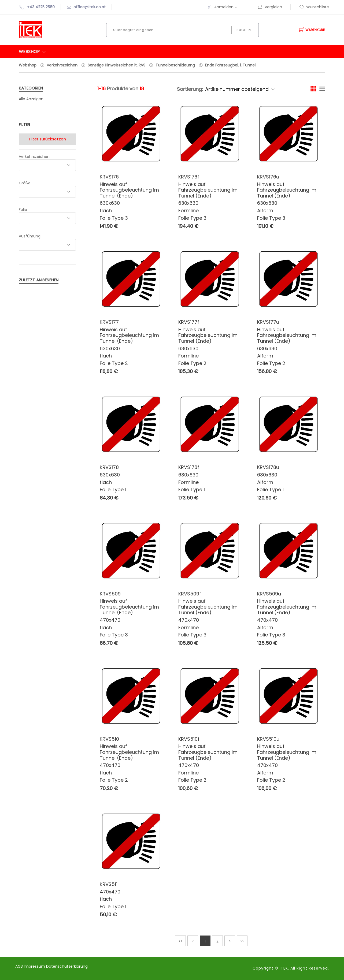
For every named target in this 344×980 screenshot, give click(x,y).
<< (180, 941)
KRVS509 (110, 594)
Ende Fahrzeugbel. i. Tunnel (230, 65)
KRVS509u (269, 594)
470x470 (110, 620)
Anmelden (227, 7)
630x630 (110, 203)
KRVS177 (109, 322)
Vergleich (270, 7)
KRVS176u (268, 177)
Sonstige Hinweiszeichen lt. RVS (116, 65)
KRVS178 (109, 467)
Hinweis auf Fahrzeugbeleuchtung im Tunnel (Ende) (129, 190)
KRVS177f (189, 322)
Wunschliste (314, 7)
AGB (20, 966)
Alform (265, 210)
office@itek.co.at (90, 7)
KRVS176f (189, 177)
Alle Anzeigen (31, 99)
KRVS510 (109, 739)
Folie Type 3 (114, 218)
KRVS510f (189, 739)
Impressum (35, 966)
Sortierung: (190, 89)
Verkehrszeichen (62, 65)
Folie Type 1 (113, 489)
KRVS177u (268, 322)
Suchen (243, 30)
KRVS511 (109, 884)
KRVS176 (109, 177)
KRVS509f (190, 594)
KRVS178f (189, 467)
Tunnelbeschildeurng (175, 65)
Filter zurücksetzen (47, 139)
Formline (188, 210)
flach (106, 210)
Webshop (28, 65)
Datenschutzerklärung (67, 966)
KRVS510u (268, 739)
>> (242, 941)
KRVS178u (268, 467)
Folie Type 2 (114, 363)
